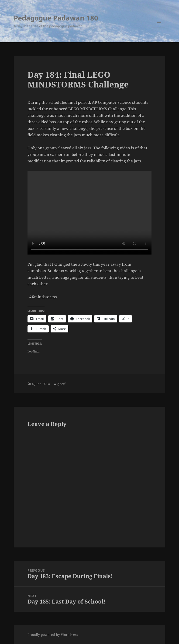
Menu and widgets (159, 28)
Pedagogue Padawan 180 (56, 18)
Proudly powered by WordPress (53, 635)
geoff (61, 384)
